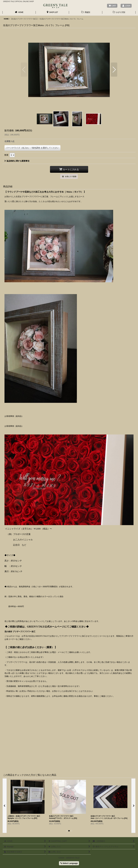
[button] (24, 70)
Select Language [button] (69, 863)
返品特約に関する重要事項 (17, 161)
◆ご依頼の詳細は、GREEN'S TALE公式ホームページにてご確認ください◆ (47, 627)
